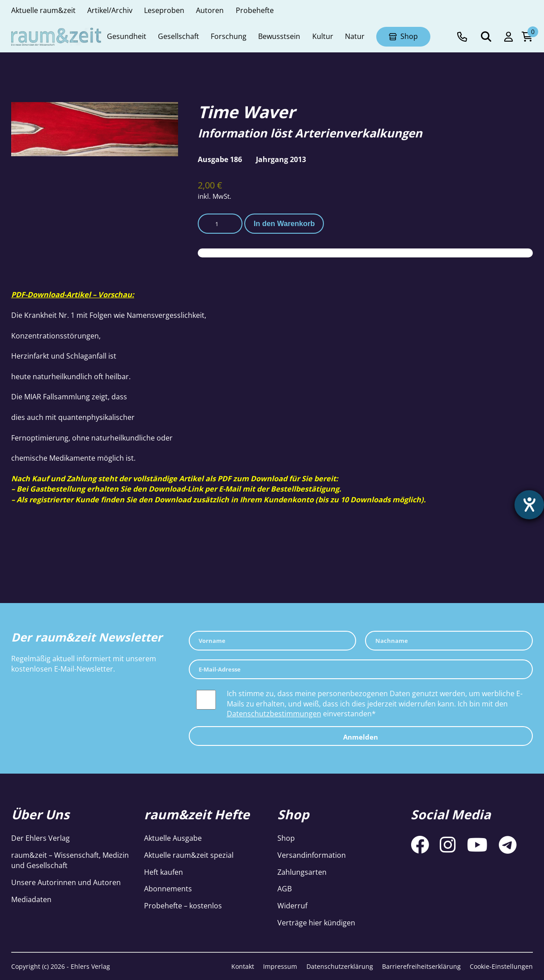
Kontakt (243, 966)
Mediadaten (31, 899)
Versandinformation (312, 855)
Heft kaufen (164, 872)
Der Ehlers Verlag (40, 838)
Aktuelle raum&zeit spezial (189, 855)
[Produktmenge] (220, 223)
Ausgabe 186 (220, 159)
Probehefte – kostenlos (183, 906)
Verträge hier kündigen (316, 923)
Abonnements (168, 889)
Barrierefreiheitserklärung (421, 966)
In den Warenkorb (284, 223)
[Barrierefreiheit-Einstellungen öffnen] (529, 505)
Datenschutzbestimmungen (274, 714)
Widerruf (292, 906)
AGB (285, 889)
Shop (286, 838)
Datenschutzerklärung (340, 966)
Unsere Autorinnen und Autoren (66, 882)
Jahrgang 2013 (281, 159)
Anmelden (361, 737)
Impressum (280, 966)
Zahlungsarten (302, 872)
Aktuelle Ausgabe (173, 838)
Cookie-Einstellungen (501, 966)
